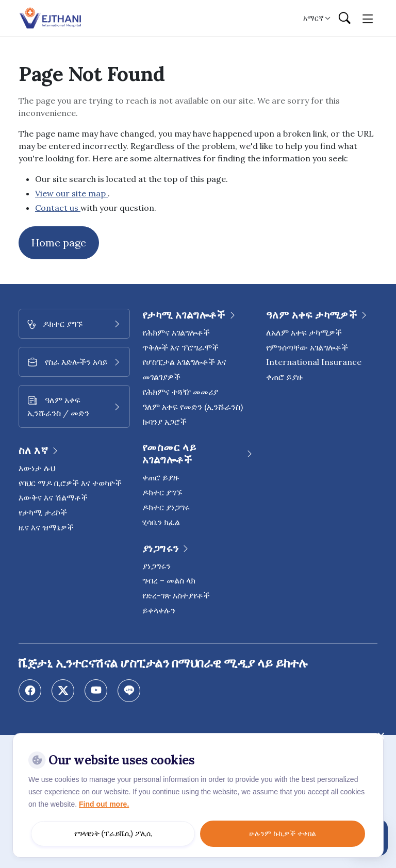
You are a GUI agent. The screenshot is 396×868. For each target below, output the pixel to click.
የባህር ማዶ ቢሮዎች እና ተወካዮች (70, 483)
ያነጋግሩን (156, 566)
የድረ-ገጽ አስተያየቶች (176, 595)
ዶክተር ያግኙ (162, 492)
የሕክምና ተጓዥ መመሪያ (180, 392)
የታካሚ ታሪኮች (43, 512)
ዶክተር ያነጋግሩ (166, 507)
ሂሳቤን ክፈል (161, 522)
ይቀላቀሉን (159, 610)
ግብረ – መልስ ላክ (169, 580)
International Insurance (314, 362)
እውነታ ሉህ (37, 468)
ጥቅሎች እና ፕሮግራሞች (180, 347)
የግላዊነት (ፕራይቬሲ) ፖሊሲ (113, 833)
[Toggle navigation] (368, 18)
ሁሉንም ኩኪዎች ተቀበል (283, 833)
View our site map (71, 193)
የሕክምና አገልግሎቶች (176, 332)
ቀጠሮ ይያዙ (161, 477)
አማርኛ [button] (313, 18)
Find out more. (104, 804)
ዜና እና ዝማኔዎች (46, 527)
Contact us (58, 208)
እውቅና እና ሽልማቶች (53, 497)
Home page (59, 243)
